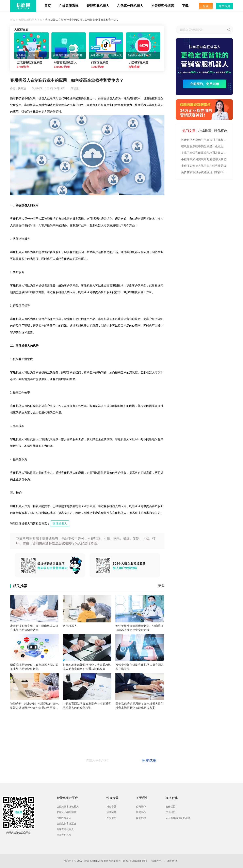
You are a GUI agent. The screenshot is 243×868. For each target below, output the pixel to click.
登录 (206, 6)
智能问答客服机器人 (68, 807)
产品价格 (111, 818)
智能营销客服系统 (66, 824)
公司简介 (141, 807)
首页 (48, 6)
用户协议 (172, 861)
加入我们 (171, 812)
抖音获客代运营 (163, 6)
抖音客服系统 (64, 835)
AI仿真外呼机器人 (130, 6)
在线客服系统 (69, 6)
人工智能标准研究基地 (178, 818)
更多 (161, 586)
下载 (185, 6)
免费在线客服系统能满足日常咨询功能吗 (205, 172)
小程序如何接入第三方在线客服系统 (204, 166)
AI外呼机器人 (64, 818)
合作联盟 (171, 807)
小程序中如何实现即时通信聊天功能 (204, 159)
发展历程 (141, 818)
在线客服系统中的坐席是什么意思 (202, 146)
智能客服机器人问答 (30, 20)
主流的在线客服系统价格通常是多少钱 (205, 153)
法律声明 (156, 861)
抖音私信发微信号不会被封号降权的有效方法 (205, 140)
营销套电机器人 (65, 829)
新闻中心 (141, 812)
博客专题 (111, 807)
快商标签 (111, 812)
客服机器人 (60, 524)
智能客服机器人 (98, 6)
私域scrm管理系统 (67, 812)
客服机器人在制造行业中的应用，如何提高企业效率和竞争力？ (82, 20)
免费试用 (224, 6)
